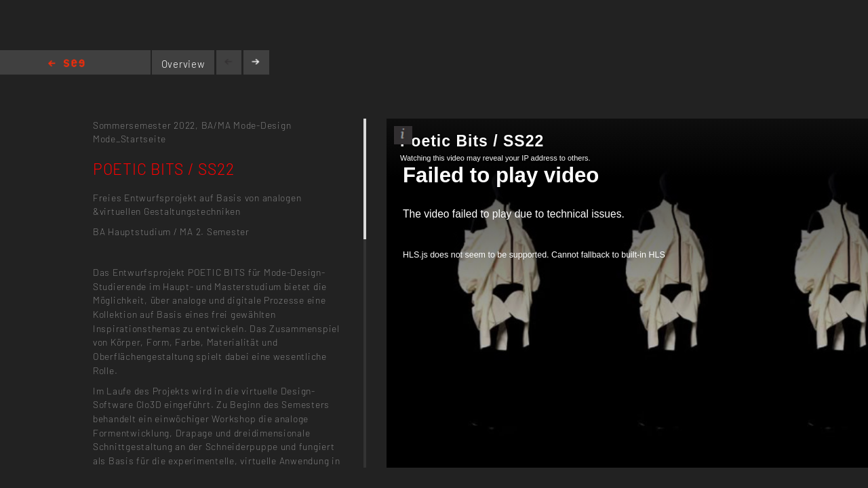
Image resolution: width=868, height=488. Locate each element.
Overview (183, 64)
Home (66, 64)
